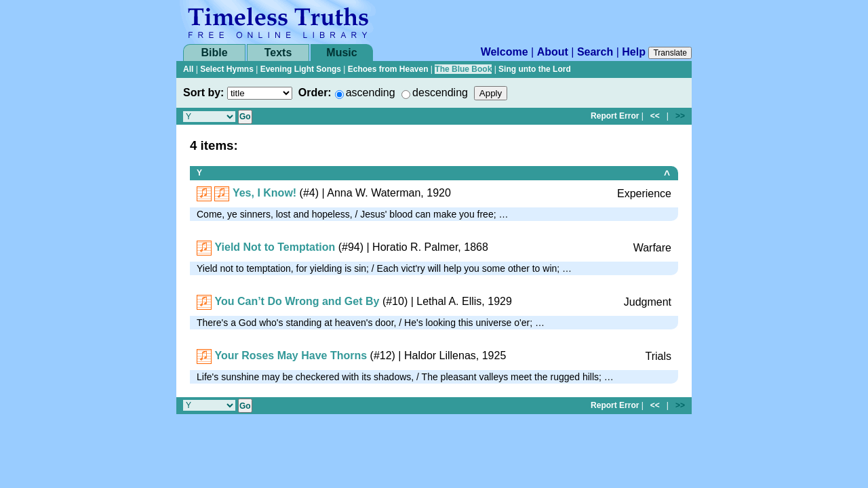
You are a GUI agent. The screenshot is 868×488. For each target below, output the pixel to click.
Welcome (505, 52)
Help (634, 52)
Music (341, 53)
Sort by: (203, 93)
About (553, 52)
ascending (371, 93)
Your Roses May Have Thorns (291, 355)
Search (595, 52)
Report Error (615, 116)
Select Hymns (227, 69)
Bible (214, 53)
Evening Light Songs (301, 69)
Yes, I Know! (264, 193)
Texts (278, 53)
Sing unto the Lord (535, 69)
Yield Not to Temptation (275, 247)
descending (440, 93)
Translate (670, 53)
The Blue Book (463, 69)
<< (655, 116)
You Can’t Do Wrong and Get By (297, 301)
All (188, 69)
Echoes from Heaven (388, 69)
